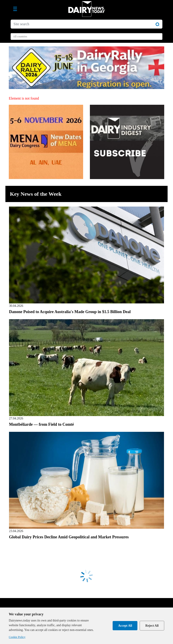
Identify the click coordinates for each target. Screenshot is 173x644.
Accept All (125, 626)
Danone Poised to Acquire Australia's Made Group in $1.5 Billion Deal (70, 312)
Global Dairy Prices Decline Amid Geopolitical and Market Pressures (69, 537)
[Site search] (86, 24)
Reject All (152, 626)
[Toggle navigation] (15, 9)
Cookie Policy (17, 637)
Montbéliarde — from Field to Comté (41, 424)
